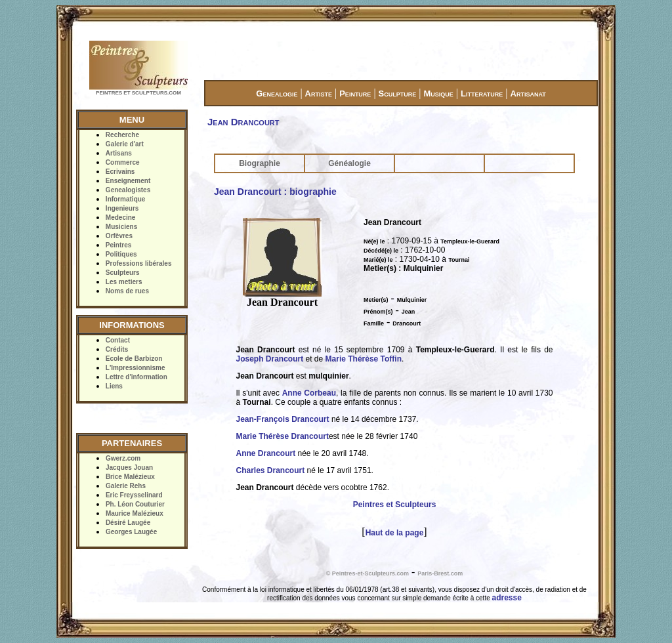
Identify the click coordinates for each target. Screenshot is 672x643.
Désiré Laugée (128, 523)
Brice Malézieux (130, 477)
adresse (507, 598)
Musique (438, 93)
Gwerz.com (123, 458)
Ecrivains (120, 172)
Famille (374, 323)
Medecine (121, 218)
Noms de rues (127, 291)
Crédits (117, 349)
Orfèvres (119, 236)
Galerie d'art (125, 144)
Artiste (319, 93)
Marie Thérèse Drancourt (283, 436)
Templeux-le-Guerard (470, 241)
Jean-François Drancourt (283, 419)
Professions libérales (139, 263)
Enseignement (128, 181)
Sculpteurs (123, 273)
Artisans (119, 153)
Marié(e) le (378, 260)
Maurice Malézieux (135, 513)
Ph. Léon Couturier (135, 504)
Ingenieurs (122, 208)
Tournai (459, 260)
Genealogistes (128, 190)
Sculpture (398, 93)
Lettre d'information (136, 377)
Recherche (122, 135)
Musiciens (121, 227)
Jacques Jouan (129, 467)
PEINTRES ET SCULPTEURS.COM (138, 93)
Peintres (118, 245)
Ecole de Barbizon (134, 359)
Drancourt (407, 323)
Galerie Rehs (126, 486)
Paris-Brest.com (440, 573)
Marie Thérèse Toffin (364, 359)
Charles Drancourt (271, 470)
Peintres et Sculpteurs (395, 505)
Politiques (121, 254)
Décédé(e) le (381, 251)
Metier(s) (376, 300)
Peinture (355, 93)
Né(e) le (374, 241)
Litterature (482, 93)
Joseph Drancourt (270, 359)
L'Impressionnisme (136, 368)
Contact (118, 340)
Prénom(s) (378, 312)
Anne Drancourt (266, 453)
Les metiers (124, 282)
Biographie (260, 163)
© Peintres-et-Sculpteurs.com (367, 573)
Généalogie (349, 163)
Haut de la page (395, 533)
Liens (114, 386)
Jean (409, 312)
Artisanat (528, 93)
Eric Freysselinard (134, 495)
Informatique (126, 199)
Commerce (123, 162)
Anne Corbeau (309, 393)
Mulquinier (412, 300)
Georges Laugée (131, 532)
